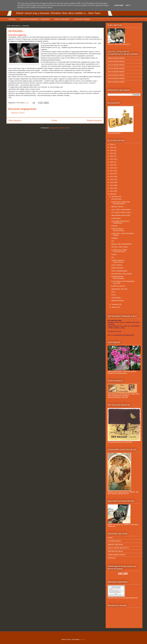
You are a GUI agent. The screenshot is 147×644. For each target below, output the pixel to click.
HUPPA (110, 538)
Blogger (83, 639)
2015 (112, 177)
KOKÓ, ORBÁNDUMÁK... (120, 271)
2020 (112, 162)
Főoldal (54, 120)
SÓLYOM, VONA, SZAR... (120, 247)
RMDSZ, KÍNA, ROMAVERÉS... (122, 244)
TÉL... (113, 257)
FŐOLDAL (12, 19)
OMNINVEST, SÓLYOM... (120, 289)
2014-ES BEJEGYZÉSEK (116, 75)
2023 (112, 153)
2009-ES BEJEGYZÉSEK (116, 58)
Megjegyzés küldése (18, 113)
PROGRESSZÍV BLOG (115, 551)
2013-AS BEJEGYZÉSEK (116, 72)
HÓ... (113, 241)
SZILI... (114, 292)
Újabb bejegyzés (15, 120)
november (115, 304)
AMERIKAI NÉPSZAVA (115, 544)
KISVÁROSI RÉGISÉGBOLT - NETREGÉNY (35, 19)
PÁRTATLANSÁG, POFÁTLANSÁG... (118, 230)
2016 (112, 174)
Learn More (119, 5)
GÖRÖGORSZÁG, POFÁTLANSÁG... (118, 278)
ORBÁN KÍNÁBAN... (118, 301)
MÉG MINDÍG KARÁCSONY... (121, 215)
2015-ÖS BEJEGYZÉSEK (116, 78)
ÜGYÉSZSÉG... (117, 298)
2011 (112, 188)
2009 (112, 194)
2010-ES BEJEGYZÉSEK (116, 61)
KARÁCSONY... (117, 218)
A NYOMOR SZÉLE (114, 541)
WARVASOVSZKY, (118, 268)
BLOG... (114, 295)
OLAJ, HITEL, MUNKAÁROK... (122, 210)
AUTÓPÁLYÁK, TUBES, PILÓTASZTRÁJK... (119, 251)
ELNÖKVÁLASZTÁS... (119, 286)
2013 (112, 182)
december (115, 197)
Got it (128, 5)
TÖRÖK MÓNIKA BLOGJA (117, 555)
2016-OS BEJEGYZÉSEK (116, 82)
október (114, 307)
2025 (112, 147)
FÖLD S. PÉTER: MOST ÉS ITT (118, 548)
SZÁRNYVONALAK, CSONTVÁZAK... (118, 261)
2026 (112, 145)
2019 (112, 165)
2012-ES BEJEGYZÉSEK (116, 68)
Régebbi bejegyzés (94, 120)
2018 (112, 168)
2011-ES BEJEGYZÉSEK (116, 65)
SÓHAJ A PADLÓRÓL (62, 19)
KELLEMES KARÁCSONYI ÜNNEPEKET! (120, 222)
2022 (112, 156)
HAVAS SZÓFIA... (117, 265)
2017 (112, 171)
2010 (112, 191)
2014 (112, 179)
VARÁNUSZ (112, 558)
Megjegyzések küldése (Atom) (60, 128)
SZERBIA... (115, 238)
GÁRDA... (115, 255)
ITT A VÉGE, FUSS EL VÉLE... (122, 213)
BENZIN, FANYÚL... (118, 207)
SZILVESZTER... (117, 199)
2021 (112, 159)
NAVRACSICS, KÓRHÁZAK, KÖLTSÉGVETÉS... (121, 203)
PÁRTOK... (115, 226)
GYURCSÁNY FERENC (82, 19)
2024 (112, 150)
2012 (112, 185)
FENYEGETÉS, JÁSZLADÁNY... (122, 274)
